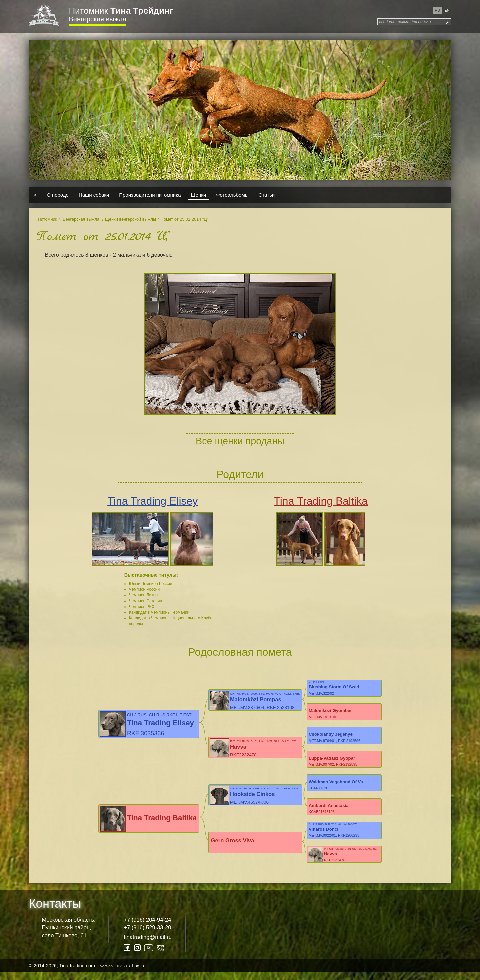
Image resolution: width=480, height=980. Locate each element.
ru (437, 10)
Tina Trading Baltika (321, 501)
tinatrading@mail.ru (148, 944)
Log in (138, 973)
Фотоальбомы (232, 195)
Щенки (199, 195)
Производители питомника (150, 195)
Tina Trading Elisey (152, 501)
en (447, 10)
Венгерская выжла (97, 19)
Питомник (121, 11)
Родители (240, 474)
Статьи (267, 195)
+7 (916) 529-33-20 (147, 935)
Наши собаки (94, 195)
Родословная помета (240, 652)
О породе (58, 195)
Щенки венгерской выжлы (130, 219)
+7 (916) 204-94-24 (147, 927)
